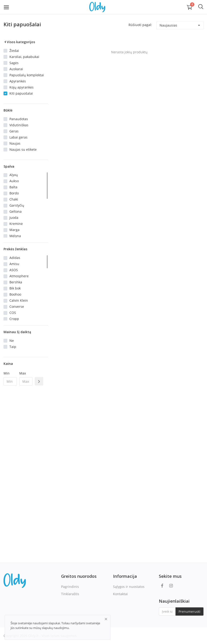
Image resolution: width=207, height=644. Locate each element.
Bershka (16, 282)
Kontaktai (120, 594)
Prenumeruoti (189, 611)
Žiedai (14, 51)
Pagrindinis (70, 587)
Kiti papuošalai (21, 93)
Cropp (14, 319)
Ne (12, 341)
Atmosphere (19, 276)
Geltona (16, 211)
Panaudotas (19, 119)
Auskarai (16, 69)
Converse (17, 307)
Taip (13, 347)
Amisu (14, 264)
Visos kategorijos (19, 42)
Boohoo (15, 294)
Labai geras (18, 137)
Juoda (14, 218)
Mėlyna (15, 236)
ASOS (14, 270)
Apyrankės (18, 81)
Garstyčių (17, 205)
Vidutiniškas (19, 125)
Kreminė (16, 224)
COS (13, 313)
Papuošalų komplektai (27, 75)
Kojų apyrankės (21, 87)
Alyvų (14, 175)
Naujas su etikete (23, 149)
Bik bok (15, 288)
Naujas (15, 143)
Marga (14, 230)
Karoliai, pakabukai (24, 57)
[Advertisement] (26, 465)
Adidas (15, 258)
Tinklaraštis (70, 594)
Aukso (14, 181)
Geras (14, 131)
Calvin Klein (19, 300)
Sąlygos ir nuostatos (129, 587)
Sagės (14, 63)
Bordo (14, 193)
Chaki (14, 199)
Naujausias (168, 25)
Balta (13, 187)
